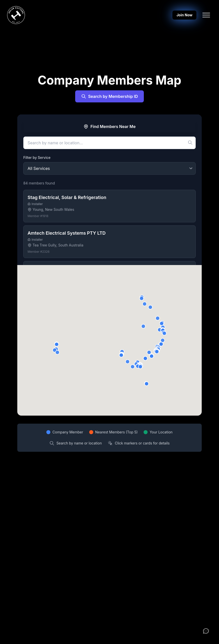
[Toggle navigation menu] (206, 15)
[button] (149, 352)
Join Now (184, 15)
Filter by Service (37, 157)
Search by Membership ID (110, 96)
